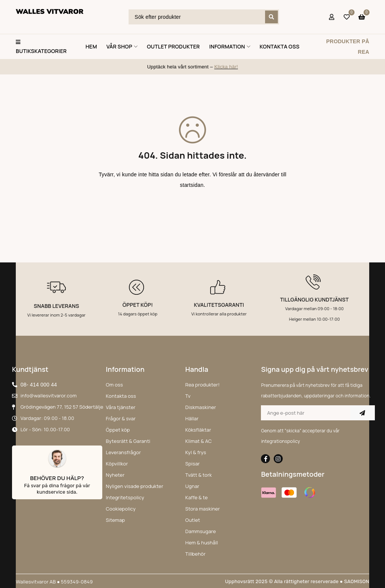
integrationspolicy (280, 441)
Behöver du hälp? (57, 478)
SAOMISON (357, 581)
